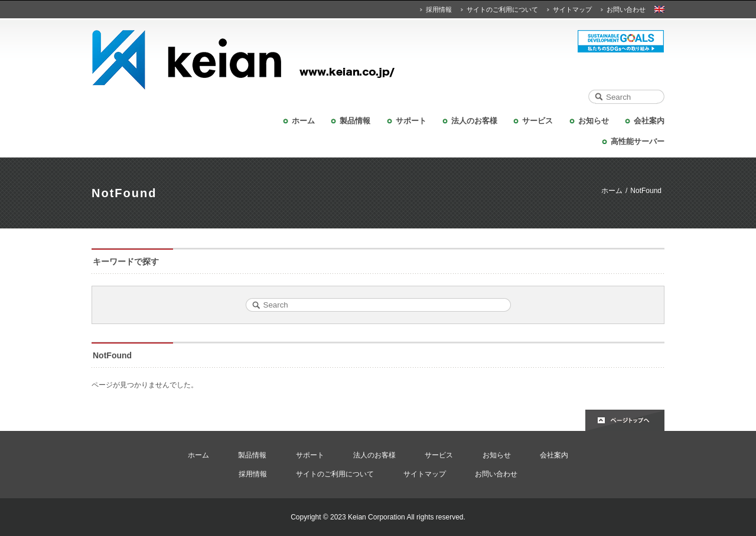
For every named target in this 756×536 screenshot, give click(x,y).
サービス (537, 121)
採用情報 (439, 9)
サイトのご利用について (502, 9)
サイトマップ (572, 9)
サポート (411, 121)
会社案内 (649, 121)
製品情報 (355, 121)
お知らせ (594, 121)
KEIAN (378, 60)
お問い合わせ (626, 9)
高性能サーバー (638, 141)
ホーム (303, 121)
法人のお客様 (474, 121)
